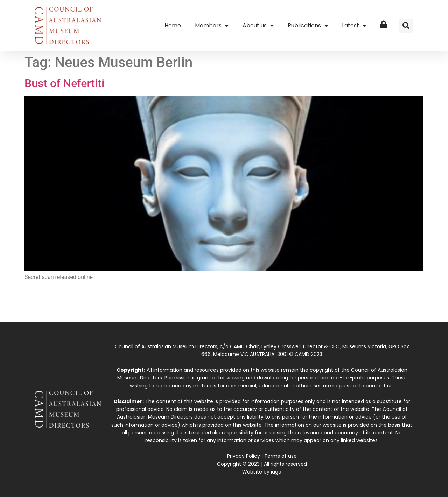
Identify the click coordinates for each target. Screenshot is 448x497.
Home (173, 25)
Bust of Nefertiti (64, 83)
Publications (308, 26)
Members (212, 26)
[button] (406, 26)
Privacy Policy (244, 456)
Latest (354, 26)
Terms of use (281, 456)
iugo (276, 472)
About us (258, 26)
